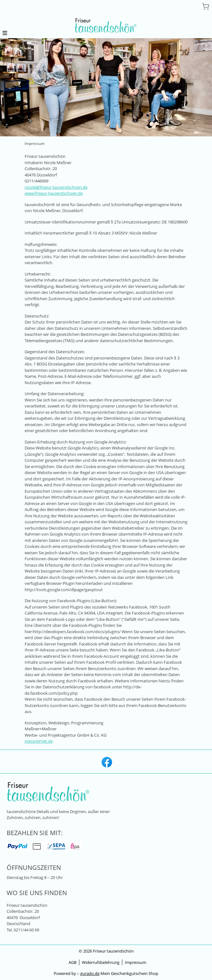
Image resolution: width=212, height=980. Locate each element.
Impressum (136, 962)
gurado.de (90, 973)
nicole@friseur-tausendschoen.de (56, 187)
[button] (5, 33)
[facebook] (106, 762)
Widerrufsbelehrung (101, 962)
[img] (106, 26)
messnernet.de (39, 741)
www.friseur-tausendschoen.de (54, 193)
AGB (73, 962)
